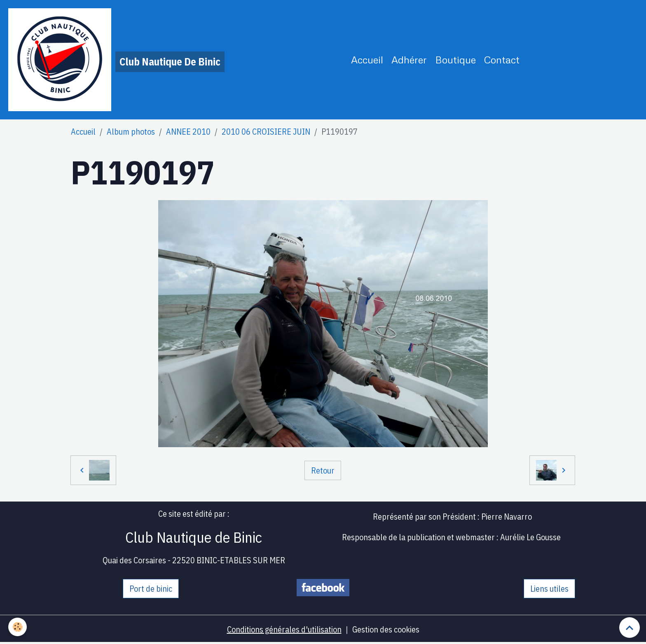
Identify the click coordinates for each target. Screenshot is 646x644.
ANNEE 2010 (188, 132)
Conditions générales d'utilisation (284, 629)
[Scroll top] (630, 628)
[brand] (116, 60)
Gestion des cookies (386, 629)
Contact (502, 59)
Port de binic (151, 589)
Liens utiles (549, 589)
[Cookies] (18, 627)
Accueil (367, 59)
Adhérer (409, 59)
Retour (323, 470)
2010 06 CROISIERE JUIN (266, 132)
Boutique (455, 59)
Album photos (131, 132)
